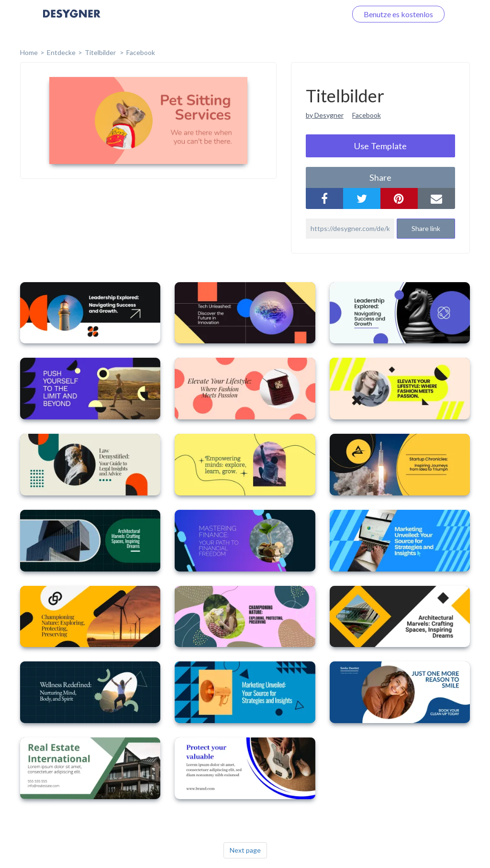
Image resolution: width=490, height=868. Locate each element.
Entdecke (61, 52)
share (380, 177)
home (29, 52)
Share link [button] (426, 228)
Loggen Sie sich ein (305, 14)
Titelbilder (101, 52)
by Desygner (325, 115)
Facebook (141, 52)
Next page (245, 850)
